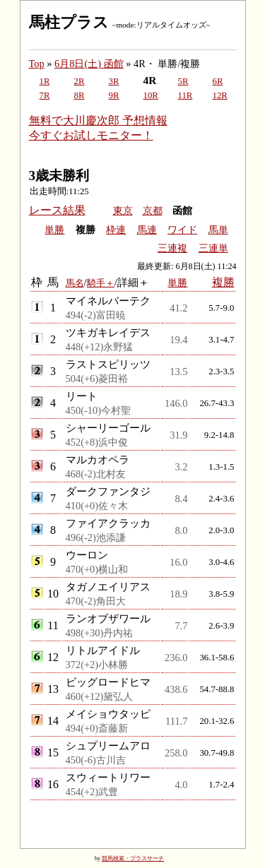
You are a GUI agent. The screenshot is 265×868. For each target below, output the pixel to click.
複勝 (223, 282)
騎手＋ (101, 283)
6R (218, 81)
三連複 (172, 248)
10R (151, 95)
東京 (123, 211)
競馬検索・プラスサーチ (133, 858)
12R (220, 95)
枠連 (116, 230)
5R (183, 81)
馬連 (147, 230)
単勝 (54, 230)
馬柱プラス (69, 22)
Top (37, 64)
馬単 (218, 230)
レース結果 (57, 210)
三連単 (213, 248)
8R (79, 95)
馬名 (75, 283)
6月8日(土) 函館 (89, 64)
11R (185, 95)
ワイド (182, 230)
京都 (153, 211)
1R (45, 81)
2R (79, 81)
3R (114, 81)
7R (45, 95)
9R (114, 95)
